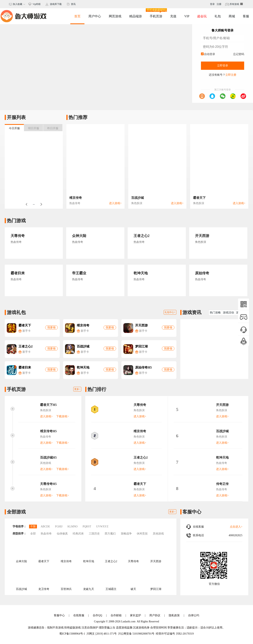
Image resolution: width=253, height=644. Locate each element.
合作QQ (97, 615)
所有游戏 (234, 4)
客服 (246, 16)
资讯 (73, 4)
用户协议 (155, 615)
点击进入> (236, 527)
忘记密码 (239, 54)
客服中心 (59, 615)
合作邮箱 (116, 615)
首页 (77, 16)
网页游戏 (115, 16)
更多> (77, 389)
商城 (232, 16)
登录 (212, 4)
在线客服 (79, 615)
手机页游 (156, 13)
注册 (219, 4)
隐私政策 (174, 615)
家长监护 (136, 615)
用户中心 (95, 16)
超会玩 (202, 16)
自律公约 (194, 615)
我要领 (51, 328)
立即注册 (231, 75)
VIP (187, 16)
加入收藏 (17, 4)
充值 (173, 16)
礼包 (218, 16)
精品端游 (136, 16)
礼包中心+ (170, 312)
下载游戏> (62, 416)
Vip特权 (37, 4)
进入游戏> (115, 203)
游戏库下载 (56, 4)
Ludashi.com (128, 621)
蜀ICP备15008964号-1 (72, 634)
